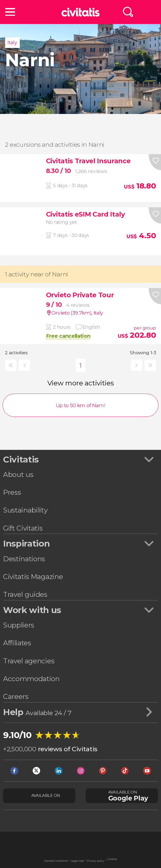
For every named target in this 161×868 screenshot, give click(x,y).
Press (12, 492)
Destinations (24, 559)
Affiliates (17, 643)
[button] (10, 12)
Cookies (112, 859)
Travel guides (25, 594)
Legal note (78, 861)
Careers (16, 696)
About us (18, 474)
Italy (12, 42)
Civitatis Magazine (33, 577)
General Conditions (56, 861)
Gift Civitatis (23, 528)
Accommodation (31, 679)
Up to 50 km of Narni (81, 405)
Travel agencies (29, 661)
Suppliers (19, 625)
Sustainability (25, 510)
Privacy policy (96, 861)
